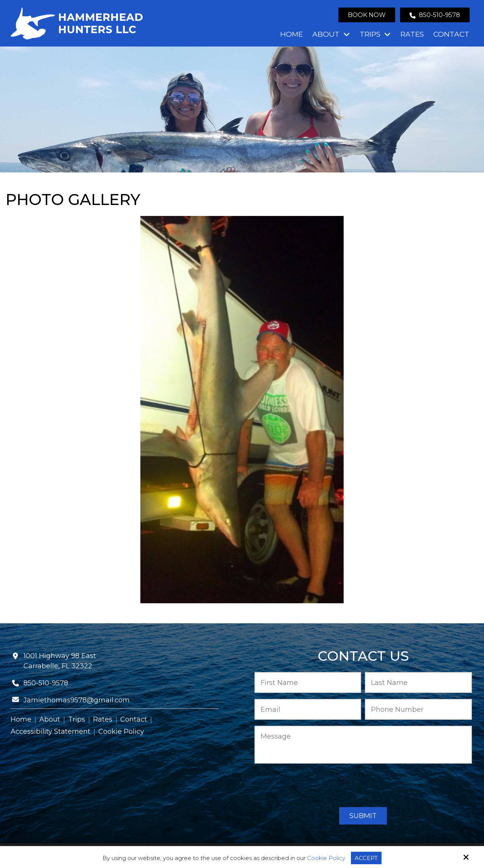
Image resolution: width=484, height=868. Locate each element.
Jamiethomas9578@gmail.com (77, 700)
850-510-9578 (435, 15)
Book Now (367, 15)
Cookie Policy (326, 858)
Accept (366, 858)
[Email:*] (308, 709)
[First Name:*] (308, 682)
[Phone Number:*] (418, 709)
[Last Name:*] (418, 682)
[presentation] (363, 786)
